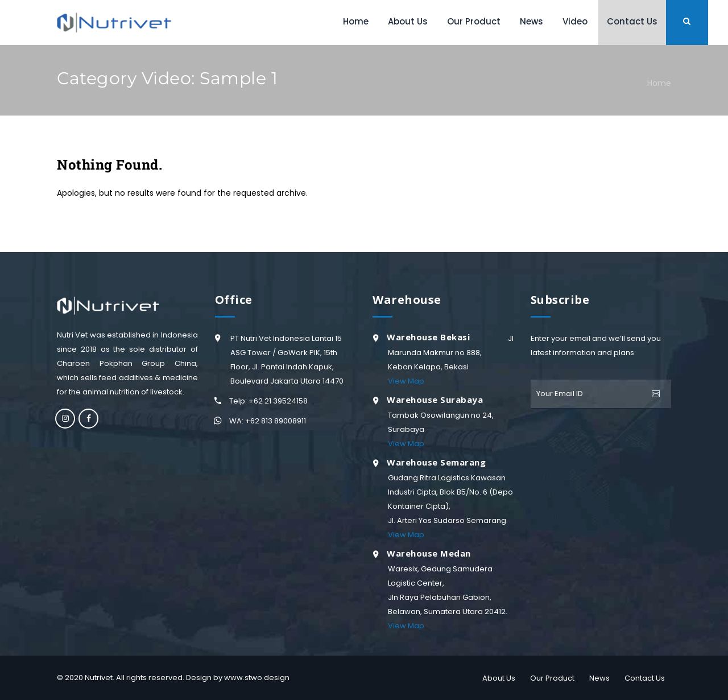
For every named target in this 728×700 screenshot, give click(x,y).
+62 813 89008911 (276, 421)
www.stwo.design (257, 678)
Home (659, 83)
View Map (406, 381)
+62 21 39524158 (278, 401)
